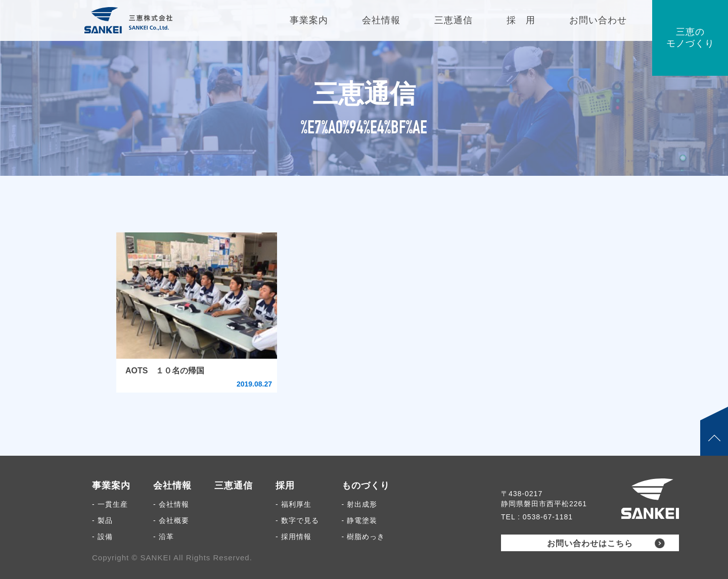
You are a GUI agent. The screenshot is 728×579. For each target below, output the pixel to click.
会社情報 (172, 486)
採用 (285, 486)
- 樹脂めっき (363, 537)
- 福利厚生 (293, 504)
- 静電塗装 (360, 520)
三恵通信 (234, 486)
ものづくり (366, 486)
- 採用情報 (293, 537)
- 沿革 (164, 537)
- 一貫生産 (110, 504)
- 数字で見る (297, 520)
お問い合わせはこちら (590, 543)
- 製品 (102, 520)
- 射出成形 (360, 504)
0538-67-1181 (548, 517)
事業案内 (111, 486)
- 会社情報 (171, 504)
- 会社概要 (171, 520)
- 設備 (102, 537)
